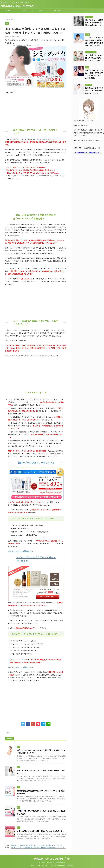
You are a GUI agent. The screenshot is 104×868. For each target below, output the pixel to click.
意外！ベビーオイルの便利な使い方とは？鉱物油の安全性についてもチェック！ (38, 848)
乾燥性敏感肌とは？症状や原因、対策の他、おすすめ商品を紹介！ (41, 831)
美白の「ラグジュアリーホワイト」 (36, 463)
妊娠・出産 (57, 11)
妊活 (41, 11)
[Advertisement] (36, 111)
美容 (8, 733)
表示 (13, 93)
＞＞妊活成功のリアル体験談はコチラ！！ (88, 153)
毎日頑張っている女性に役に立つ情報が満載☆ (52, 863)
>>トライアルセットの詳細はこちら (20, 551)
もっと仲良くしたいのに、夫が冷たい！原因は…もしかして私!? (93, 58)
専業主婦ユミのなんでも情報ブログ (19, 6)
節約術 (24, 11)
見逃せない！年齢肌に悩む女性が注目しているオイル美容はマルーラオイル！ (37, 845)
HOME (8, 11)
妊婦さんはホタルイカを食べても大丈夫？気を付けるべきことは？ (94, 91)
